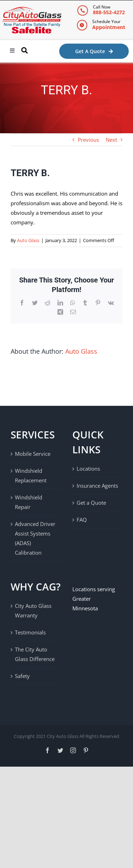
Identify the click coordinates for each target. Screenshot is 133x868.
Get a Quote (91, 503)
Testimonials (30, 632)
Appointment (109, 27)
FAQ (82, 520)
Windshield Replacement (31, 475)
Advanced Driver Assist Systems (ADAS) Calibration (35, 538)
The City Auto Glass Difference (35, 654)
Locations (88, 469)
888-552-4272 (109, 12)
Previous (88, 140)
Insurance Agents (97, 486)
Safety (22, 676)
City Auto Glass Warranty (33, 611)
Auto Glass (28, 240)
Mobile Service (33, 454)
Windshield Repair (29, 502)
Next (111, 140)
